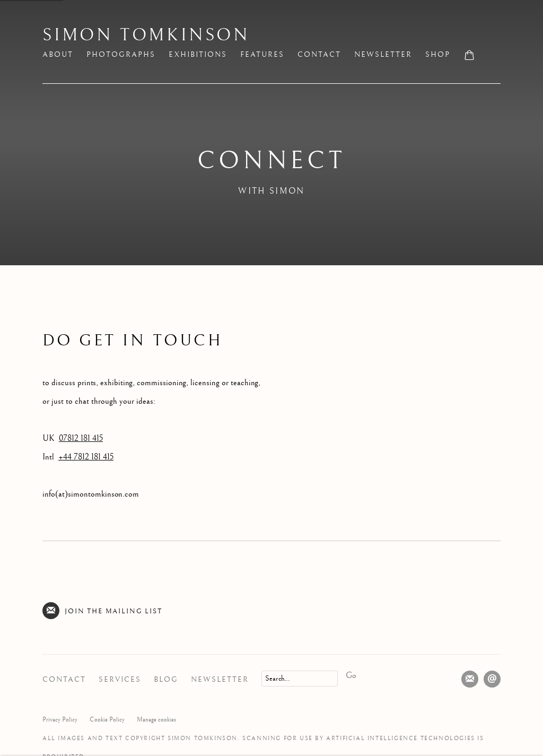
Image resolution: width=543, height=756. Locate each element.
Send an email (492, 679)
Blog (166, 680)
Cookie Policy (107, 720)
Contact (64, 680)
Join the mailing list (102, 611)
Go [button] (351, 676)
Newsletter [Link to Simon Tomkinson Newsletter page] (383, 55)
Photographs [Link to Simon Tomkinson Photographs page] (121, 55)
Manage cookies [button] (156, 720)
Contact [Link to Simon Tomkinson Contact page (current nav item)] (319, 55)
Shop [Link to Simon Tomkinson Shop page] (438, 55)
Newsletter (220, 680)
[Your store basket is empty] (469, 56)
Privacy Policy (60, 720)
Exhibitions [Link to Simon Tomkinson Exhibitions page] (198, 55)
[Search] (300, 679)
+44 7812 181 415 (86, 457)
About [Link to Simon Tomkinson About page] (58, 55)
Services (120, 680)
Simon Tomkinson (146, 36)
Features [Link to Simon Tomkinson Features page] (262, 55)
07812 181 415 (81, 438)
